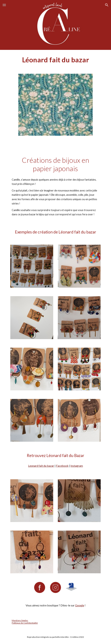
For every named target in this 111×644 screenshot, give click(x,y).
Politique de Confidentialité (25, 623)
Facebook (62, 466)
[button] (4, 5)
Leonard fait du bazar (41, 466)
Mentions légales (20, 620)
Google (80, 605)
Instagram (77, 466)
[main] (55, 60)
